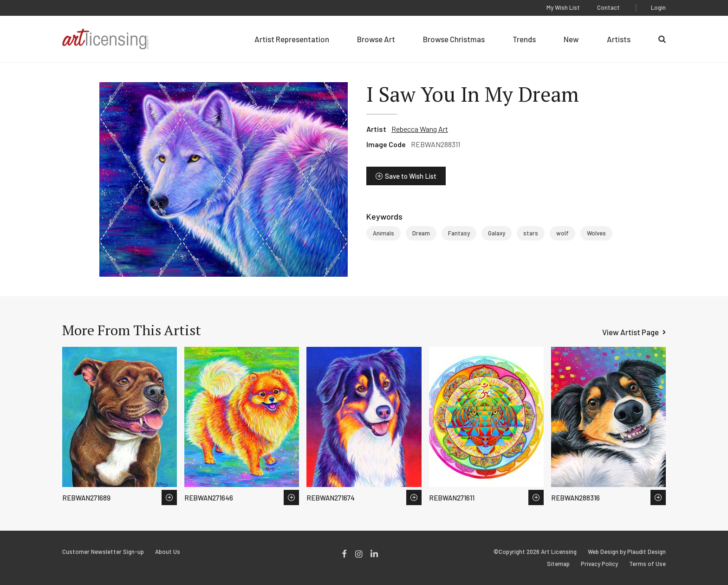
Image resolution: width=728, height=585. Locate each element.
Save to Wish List (411, 176)
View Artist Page (630, 332)
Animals (383, 233)
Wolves (596, 233)
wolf (562, 233)
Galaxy (497, 233)
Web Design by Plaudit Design (627, 552)
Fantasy (459, 233)
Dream (421, 233)
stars (531, 233)
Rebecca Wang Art (420, 129)
